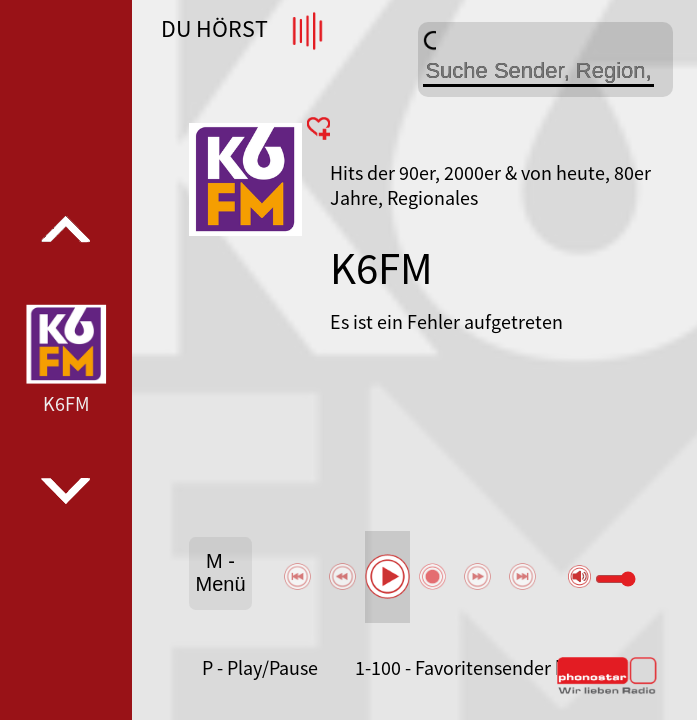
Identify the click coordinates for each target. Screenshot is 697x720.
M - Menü (220, 572)
